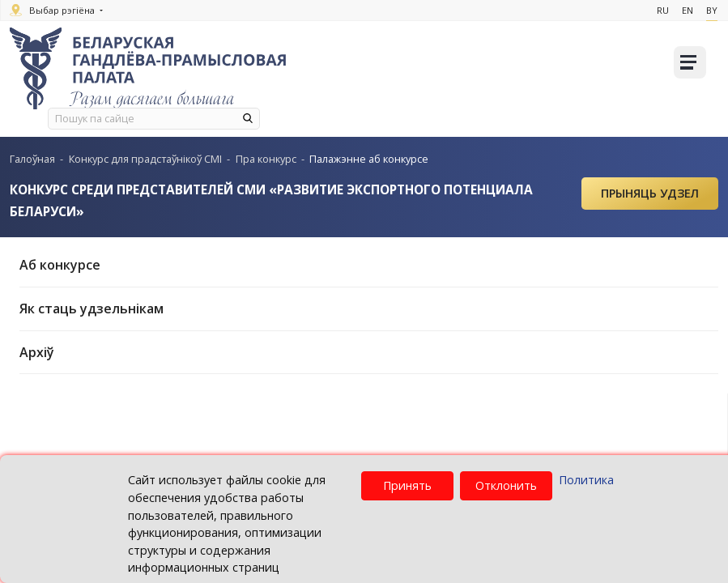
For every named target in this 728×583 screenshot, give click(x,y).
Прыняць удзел (650, 193)
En (682, 10)
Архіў (369, 352)
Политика (586, 480)
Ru (655, 10)
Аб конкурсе (369, 265)
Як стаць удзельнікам (369, 309)
